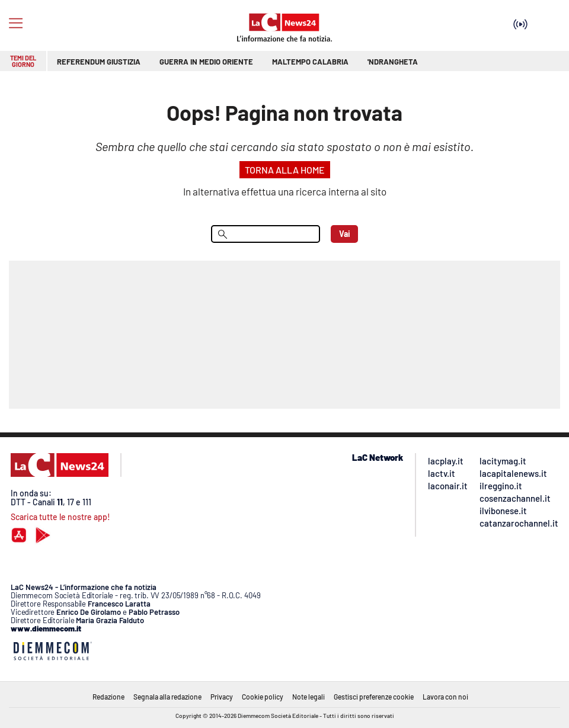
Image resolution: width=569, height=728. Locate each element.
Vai (345, 234)
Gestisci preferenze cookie (374, 697)
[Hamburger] (16, 23)
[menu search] (266, 234)
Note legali (309, 697)
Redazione (108, 697)
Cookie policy (263, 697)
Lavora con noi (445, 697)
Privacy (222, 697)
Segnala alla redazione (167, 697)
